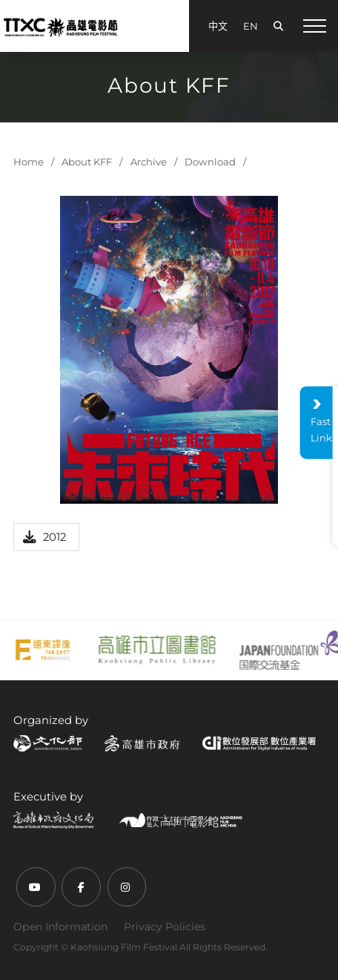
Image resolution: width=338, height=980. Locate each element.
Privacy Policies (165, 927)
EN (251, 26)
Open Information (60, 927)
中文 (218, 26)
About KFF (87, 162)
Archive (149, 162)
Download (210, 162)
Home (29, 162)
